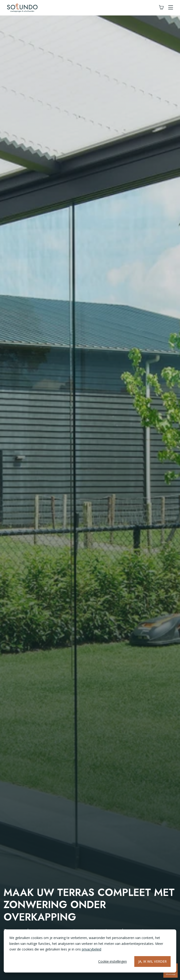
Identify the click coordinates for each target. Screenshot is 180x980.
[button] (171, 8)
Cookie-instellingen (112, 961)
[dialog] (90, 951)
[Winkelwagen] (161, 8)
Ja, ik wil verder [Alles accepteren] (152, 961)
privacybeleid (92, 949)
